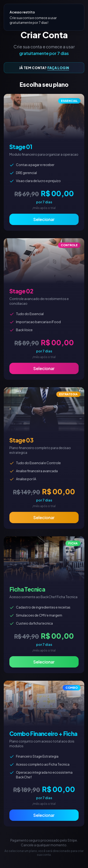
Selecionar (44, 219)
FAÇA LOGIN (58, 68)
